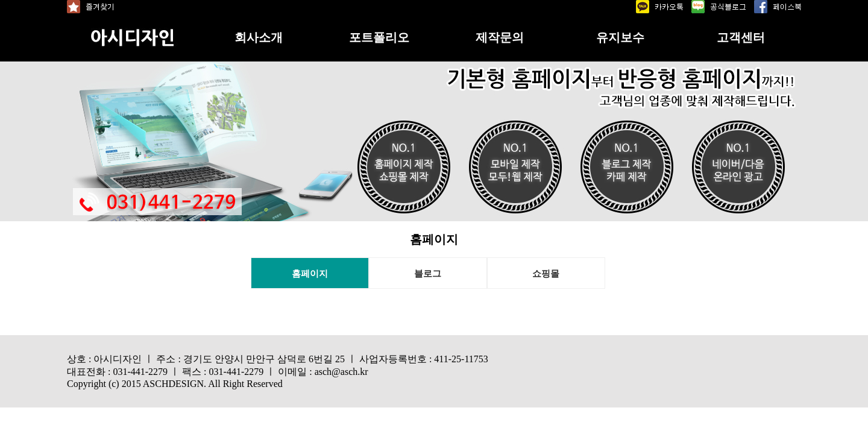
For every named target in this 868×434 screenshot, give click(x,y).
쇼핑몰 (546, 274)
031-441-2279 (140, 372)
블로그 (428, 274)
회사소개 (259, 37)
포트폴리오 (379, 37)
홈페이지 (310, 274)
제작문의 (500, 37)
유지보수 (620, 37)
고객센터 (741, 37)
